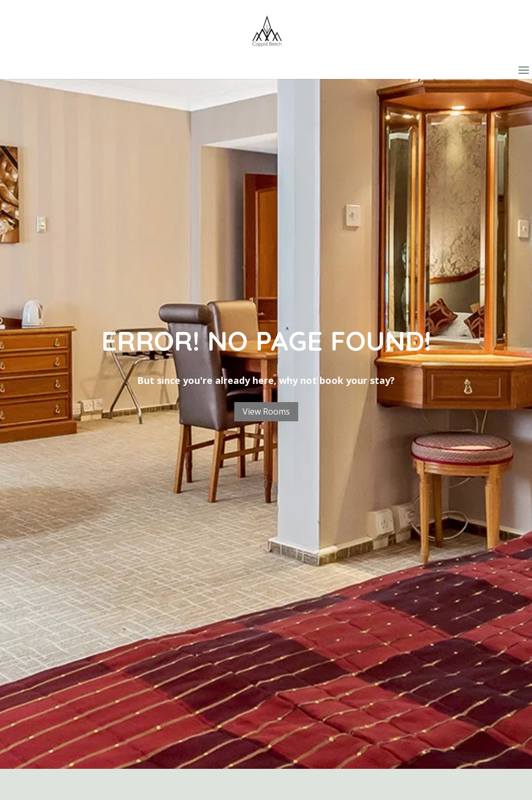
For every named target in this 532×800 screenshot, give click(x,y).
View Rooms (266, 411)
